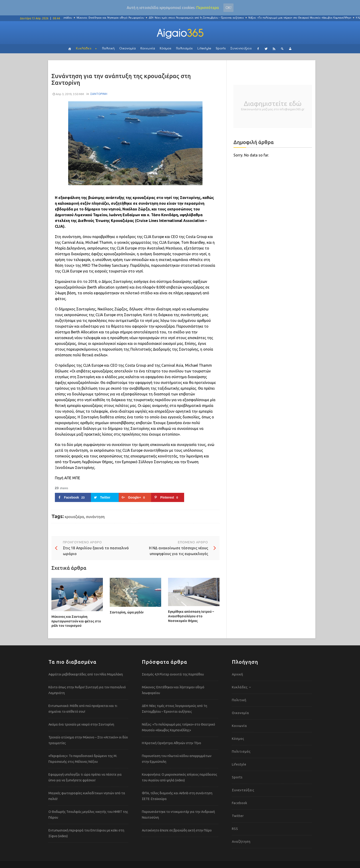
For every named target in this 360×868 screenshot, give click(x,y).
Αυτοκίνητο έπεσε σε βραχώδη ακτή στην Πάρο (177, 830)
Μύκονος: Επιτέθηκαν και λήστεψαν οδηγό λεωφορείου (116, 18)
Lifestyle (204, 49)
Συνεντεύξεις (241, 49)
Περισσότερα (208, 8)
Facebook (240, 803)
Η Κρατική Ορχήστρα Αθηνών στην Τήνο (172, 743)
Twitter (238, 816)
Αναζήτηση (241, 842)
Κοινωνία (148, 49)
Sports (221, 49)
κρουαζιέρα (74, 517)
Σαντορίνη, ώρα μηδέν (127, 612)
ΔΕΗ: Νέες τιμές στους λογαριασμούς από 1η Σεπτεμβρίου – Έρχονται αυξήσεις (202, 18)
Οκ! (228, 8)
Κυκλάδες (84, 49)
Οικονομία (128, 49)
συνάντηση (95, 517)
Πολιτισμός (184, 49)
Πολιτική (108, 49)
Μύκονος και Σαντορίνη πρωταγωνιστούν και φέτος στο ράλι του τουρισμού (76, 621)
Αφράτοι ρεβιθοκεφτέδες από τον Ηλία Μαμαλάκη (86, 674)
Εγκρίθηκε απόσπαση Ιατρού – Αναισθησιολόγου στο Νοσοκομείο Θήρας (191, 616)
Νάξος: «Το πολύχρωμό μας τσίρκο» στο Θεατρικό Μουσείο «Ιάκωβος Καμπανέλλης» (306, 18)
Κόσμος (166, 49)
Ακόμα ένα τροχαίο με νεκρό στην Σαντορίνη (81, 724)
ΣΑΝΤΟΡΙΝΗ (99, 94)
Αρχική (238, 674)
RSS (235, 829)
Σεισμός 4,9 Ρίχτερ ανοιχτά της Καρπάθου (173, 674)
